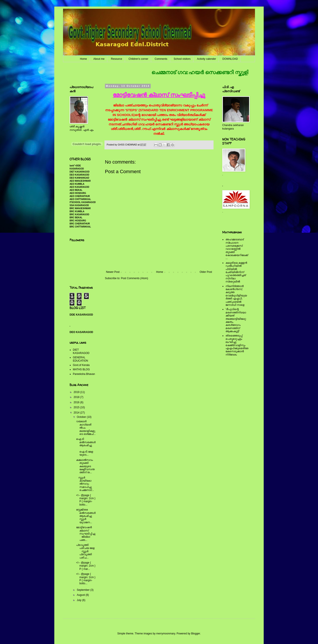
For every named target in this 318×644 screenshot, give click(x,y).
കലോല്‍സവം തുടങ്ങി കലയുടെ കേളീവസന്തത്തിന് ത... (85, 466)
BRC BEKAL (76, 218)
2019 (77, 392)
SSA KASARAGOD (79, 205)
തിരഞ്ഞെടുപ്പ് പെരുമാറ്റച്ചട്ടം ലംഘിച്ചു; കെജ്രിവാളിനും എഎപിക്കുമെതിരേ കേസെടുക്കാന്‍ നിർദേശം (237, 345)
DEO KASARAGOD (79, 175)
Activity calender (206, 59)
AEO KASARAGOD (79, 187)
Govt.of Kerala (81, 365)
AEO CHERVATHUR (80, 196)
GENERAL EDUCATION (80, 359)
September (84, 590)
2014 (77, 413)
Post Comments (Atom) (134, 278)
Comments (161, 59)
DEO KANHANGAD (79, 178)
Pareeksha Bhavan (84, 374)
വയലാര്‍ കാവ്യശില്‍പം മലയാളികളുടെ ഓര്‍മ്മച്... (86, 428)
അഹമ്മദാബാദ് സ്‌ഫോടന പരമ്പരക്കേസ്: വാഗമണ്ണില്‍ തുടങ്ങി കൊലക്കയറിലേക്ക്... (237, 249)
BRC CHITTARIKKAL (80, 227)
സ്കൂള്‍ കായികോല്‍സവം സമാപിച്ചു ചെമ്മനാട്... (85, 484)
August (81, 595)
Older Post (206, 272)
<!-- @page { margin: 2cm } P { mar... (86, 566)
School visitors (182, 59)
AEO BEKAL (76, 190)
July (79, 600)
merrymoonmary (166, 634)
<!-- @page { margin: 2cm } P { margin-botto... (86, 500)
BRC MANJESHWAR (80, 208)
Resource (117, 59)
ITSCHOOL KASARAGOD (83, 202)
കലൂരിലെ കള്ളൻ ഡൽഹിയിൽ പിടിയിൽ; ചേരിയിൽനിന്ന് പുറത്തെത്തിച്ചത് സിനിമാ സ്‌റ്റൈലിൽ (236, 272)
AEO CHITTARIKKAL (80, 199)
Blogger (196, 634)
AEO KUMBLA (77, 184)
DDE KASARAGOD (81, 315)
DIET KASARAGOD (79, 172)
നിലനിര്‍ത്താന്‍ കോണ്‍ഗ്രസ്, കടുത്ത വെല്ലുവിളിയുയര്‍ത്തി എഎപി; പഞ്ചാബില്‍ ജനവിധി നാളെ (236, 296)
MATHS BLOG (81, 369)
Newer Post (113, 272)
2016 (77, 402)
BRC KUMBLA (77, 211)
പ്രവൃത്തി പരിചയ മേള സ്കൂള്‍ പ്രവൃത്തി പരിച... (86, 551)
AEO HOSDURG (78, 193)
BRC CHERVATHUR (80, 224)
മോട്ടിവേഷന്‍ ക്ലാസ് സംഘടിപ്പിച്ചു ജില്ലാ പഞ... (86, 534)
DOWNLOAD (230, 59)
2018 (77, 397)
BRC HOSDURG (78, 221)
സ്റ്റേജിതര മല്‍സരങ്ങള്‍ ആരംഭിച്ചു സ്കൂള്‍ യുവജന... (86, 516)
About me (99, 59)
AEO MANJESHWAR (80, 181)
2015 (77, 407)
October (82, 417)
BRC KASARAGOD (79, 214)
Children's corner (138, 59)
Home (84, 59)
